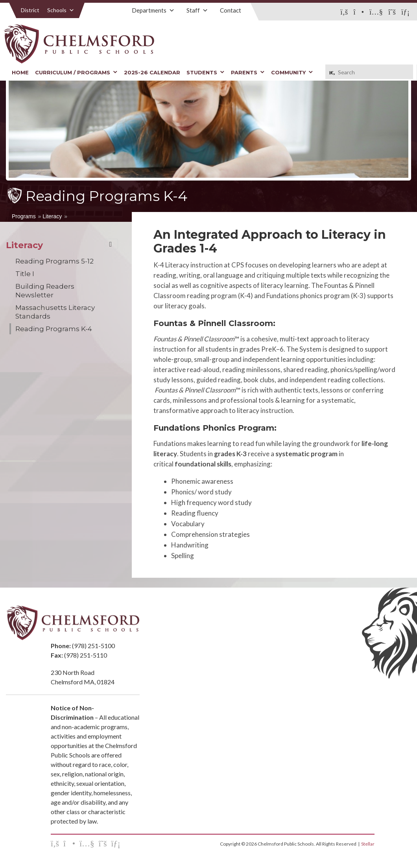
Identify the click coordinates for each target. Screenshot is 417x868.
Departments (153, 10)
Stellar (368, 844)
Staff (197, 10)
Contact (231, 10)
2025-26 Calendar (152, 72)
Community (292, 72)
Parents (248, 72)
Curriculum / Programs (76, 72)
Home (20, 72)
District (30, 10)
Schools (61, 10)
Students (206, 72)
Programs (24, 216)
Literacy (52, 216)
